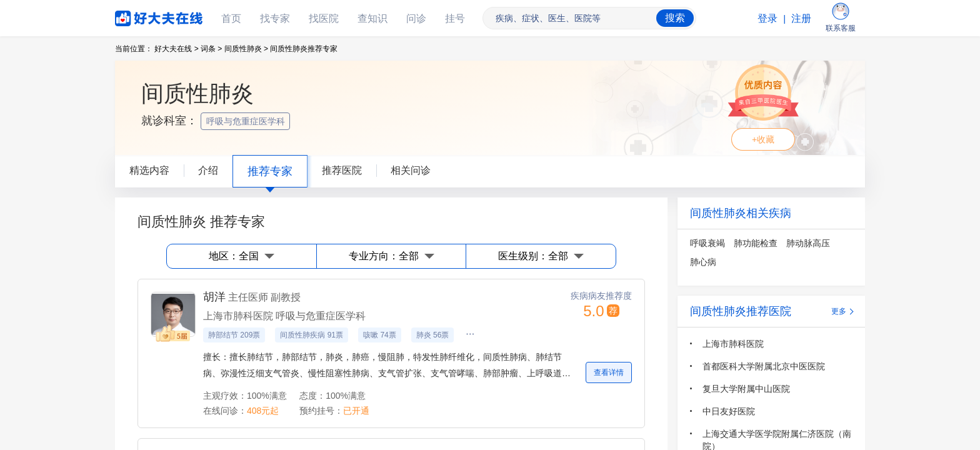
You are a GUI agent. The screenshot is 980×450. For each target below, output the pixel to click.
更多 (839, 311)
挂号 (455, 18)
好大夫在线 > (176, 49)
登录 (767, 18)
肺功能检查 (756, 243)
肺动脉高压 (808, 243)
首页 (231, 18)
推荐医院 (342, 170)
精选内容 (149, 170)
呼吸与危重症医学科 (247, 121)
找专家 (275, 18)
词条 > (211, 49)
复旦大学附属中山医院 (746, 389)
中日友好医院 (729, 411)
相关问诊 (411, 170)
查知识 (372, 18)
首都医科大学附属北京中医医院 (764, 366)
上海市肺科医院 (733, 344)
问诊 (416, 18)
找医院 (324, 18)
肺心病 (703, 262)
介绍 (208, 170)
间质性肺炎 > (246, 49)
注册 (801, 18)
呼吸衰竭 (707, 243)
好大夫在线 (140, 16)
